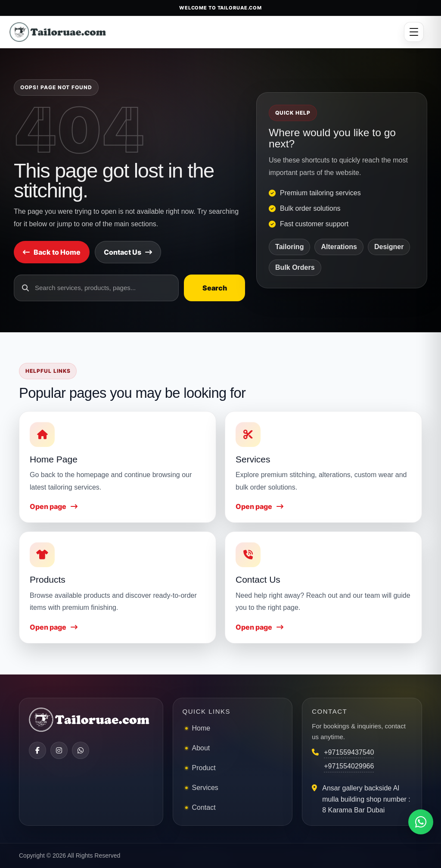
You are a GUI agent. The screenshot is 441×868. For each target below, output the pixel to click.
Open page (54, 506)
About (201, 748)
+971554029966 (349, 766)
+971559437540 (349, 752)
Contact (204, 807)
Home (201, 728)
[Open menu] (414, 32)
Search (215, 288)
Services (205, 788)
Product (204, 768)
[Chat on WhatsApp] (421, 822)
